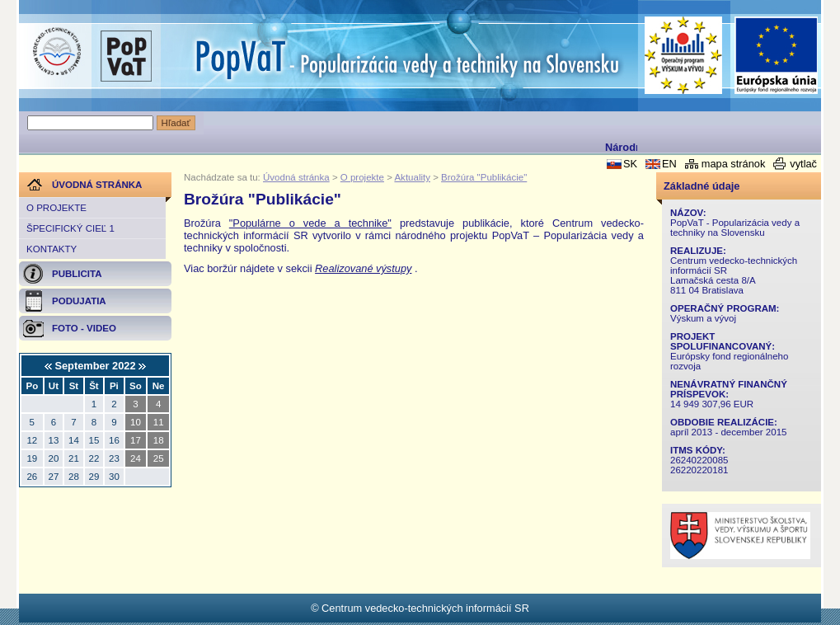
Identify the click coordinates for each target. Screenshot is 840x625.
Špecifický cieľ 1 (70, 228)
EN (669, 164)
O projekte (56, 208)
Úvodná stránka (296, 177)
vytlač (803, 164)
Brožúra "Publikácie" (484, 177)
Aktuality (412, 177)
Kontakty (52, 249)
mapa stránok (734, 164)
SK (630, 164)
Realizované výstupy (363, 268)
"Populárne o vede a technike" (310, 223)
